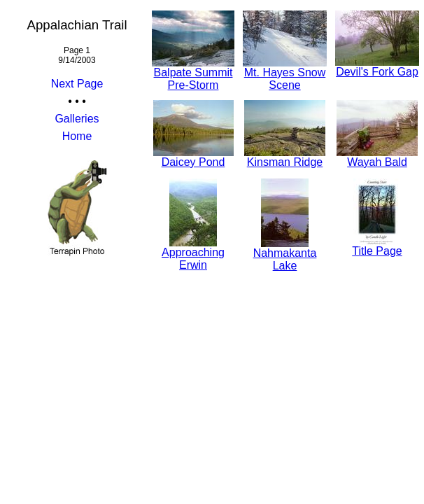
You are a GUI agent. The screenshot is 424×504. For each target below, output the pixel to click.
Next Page (77, 84)
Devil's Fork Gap (377, 67)
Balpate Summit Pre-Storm (193, 74)
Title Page (377, 246)
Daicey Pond (193, 157)
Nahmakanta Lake (285, 254)
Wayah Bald (377, 157)
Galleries (77, 119)
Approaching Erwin (193, 254)
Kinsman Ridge (285, 157)
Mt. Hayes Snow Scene (285, 74)
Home (77, 136)
